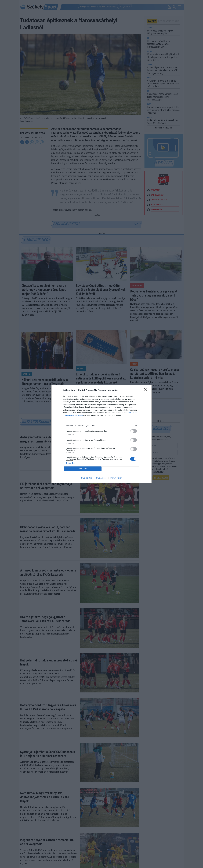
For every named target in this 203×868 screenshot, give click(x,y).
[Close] (146, 390)
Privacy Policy (116, 478)
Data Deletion (87, 478)
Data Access (101, 478)
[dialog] (102, 434)
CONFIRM (83, 469)
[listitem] (102, 425)
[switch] (134, 431)
